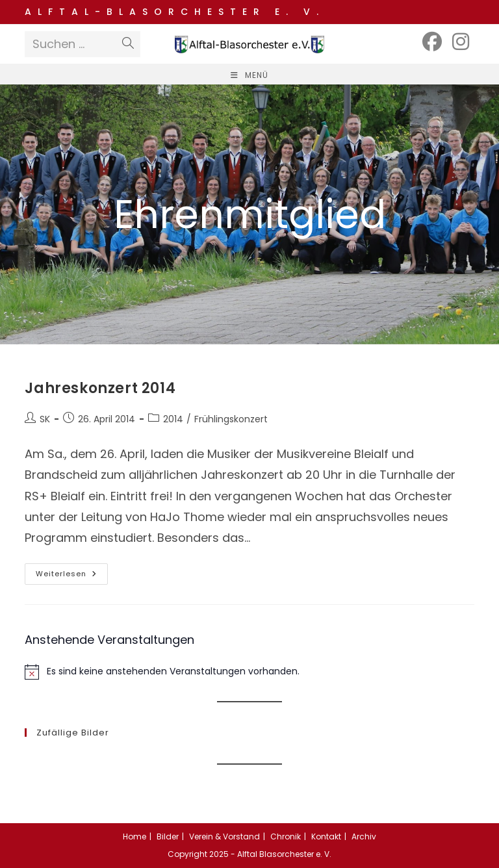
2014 (173, 419)
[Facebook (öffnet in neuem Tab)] (432, 42)
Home (134, 836)
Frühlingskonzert (231, 419)
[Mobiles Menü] (249, 75)
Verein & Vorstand (224, 836)
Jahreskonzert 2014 (100, 388)
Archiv (364, 836)
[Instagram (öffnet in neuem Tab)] (461, 42)
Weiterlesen (72, 576)
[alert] (249, 672)
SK (45, 419)
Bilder (168, 836)
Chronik (286, 836)
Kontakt (326, 836)
